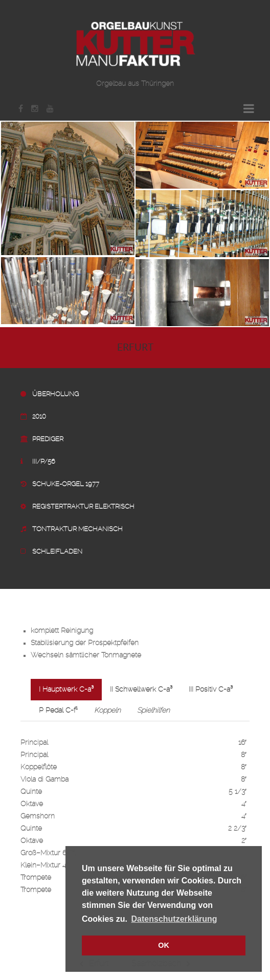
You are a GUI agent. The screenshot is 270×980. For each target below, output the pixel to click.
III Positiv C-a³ (211, 690)
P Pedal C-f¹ (58, 711)
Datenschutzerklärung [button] (174, 919)
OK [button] (164, 945)
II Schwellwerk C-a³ (141, 690)
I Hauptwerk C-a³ (66, 690)
